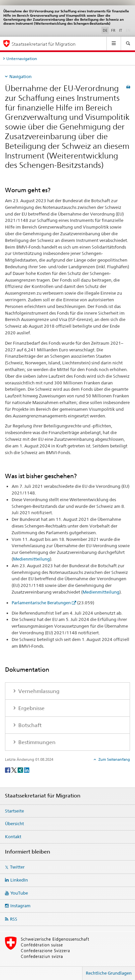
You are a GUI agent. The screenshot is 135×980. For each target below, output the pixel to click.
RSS (14, 919)
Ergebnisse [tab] (31, 708)
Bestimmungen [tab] (36, 742)
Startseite (14, 811)
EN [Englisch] (129, 30)
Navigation (20, 76)
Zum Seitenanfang (114, 759)
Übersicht (14, 824)
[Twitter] (14, 770)
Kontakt (13, 837)
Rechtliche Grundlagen (109, 973)
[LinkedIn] (27, 770)
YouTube (19, 893)
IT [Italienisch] (121, 30)
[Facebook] (8, 770)
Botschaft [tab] (29, 725)
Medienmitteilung (31, 559)
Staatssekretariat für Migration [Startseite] (44, 44)
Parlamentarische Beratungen (41, 603)
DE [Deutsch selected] (105, 30)
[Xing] (21, 770)
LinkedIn (19, 880)
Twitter (17, 867)
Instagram (20, 906)
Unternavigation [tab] (22, 59)
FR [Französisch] (113, 30)
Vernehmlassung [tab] (38, 691)
